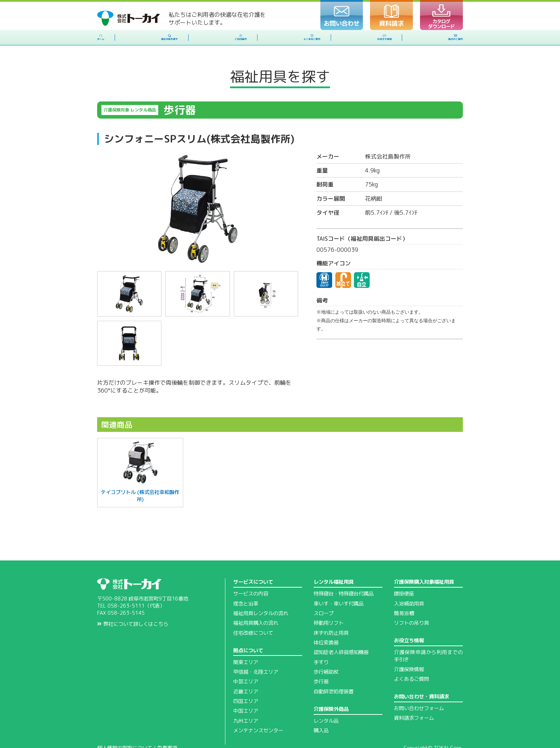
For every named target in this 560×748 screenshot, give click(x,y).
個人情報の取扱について (125, 729)
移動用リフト (329, 604)
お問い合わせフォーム (419, 689)
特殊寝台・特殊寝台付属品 (344, 575)
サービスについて (253, 563)
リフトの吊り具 (411, 604)
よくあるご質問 (411, 660)
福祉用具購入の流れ (256, 604)
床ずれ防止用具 (331, 614)
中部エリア (246, 663)
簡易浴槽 (404, 594)
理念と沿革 (246, 585)
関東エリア (246, 643)
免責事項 (167, 729)
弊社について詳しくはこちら (133, 605)
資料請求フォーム (414, 699)
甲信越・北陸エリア (256, 653)
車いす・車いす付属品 (339, 585)
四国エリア (246, 682)
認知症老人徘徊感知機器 (341, 633)
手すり (321, 643)
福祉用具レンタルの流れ (261, 594)
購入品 (321, 712)
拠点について (248, 632)
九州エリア (246, 702)
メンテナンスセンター (258, 712)
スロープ (324, 594)
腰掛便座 (404, 575)
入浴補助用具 (409, 585)
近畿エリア (246, 673)
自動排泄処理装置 (334, 673)
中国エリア (246, 692)
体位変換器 (326, 624)
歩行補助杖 (326, 653)
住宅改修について (253, 614)
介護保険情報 (409, 650)
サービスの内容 (251, 575)
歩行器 (321, 663)
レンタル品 (326, 702)
